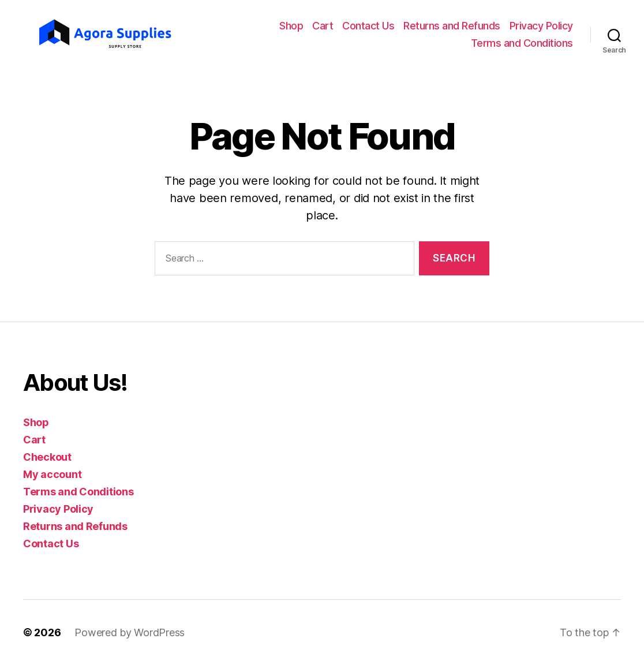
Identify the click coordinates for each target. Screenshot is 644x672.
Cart (323, 30)
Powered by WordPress (130, 639)
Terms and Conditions (522, 46)
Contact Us (368, 30)
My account (52, 481)
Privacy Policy (541, 30)
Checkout (47, 464)
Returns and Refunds (452, 30)
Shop (291, 30)
